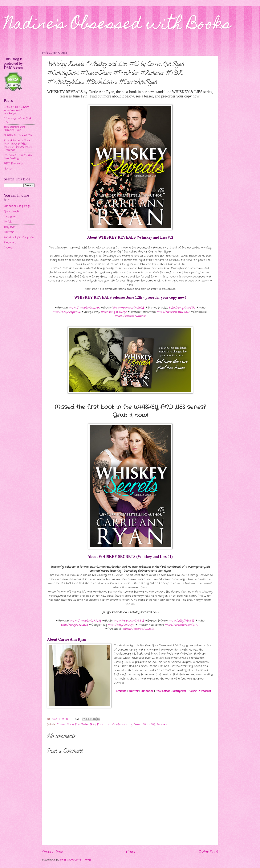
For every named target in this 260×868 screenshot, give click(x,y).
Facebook (147, 691)
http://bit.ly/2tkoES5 (182, 621)
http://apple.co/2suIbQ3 (128, 308)
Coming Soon (65, 724)
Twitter (134, 691)
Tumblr (192, 691)
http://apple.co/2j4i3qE (129, 621)
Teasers (162, 724)
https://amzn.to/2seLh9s (84, 308)
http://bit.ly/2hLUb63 (75, 625)
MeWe (8, 248)
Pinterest (205, 691)
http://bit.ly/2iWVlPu (182, 308)
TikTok (8, 222)
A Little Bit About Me (18, 135)
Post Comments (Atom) (75, 860)
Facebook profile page (19, 237)
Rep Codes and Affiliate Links (14, 129)
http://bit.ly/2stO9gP (121, 625)
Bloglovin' (10, 227)
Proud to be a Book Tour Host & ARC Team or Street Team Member (18, 145)
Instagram (179, 691)
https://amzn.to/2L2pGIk (139, 629)
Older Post (208, 852)
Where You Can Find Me (17, 120)
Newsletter (163, 691)
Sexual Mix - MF (145, 724)
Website (121, 691)
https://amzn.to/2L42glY (85, 621)
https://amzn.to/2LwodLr (173, 312)
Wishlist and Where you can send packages (16, 110)
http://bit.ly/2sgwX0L (67, 312)
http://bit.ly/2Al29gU (114, 312)
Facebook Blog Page (17, 206)
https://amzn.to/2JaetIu (130, 316)
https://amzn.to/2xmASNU (181, 625)
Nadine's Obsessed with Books (118, 25)
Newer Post (53, 852)
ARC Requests (13, 164)
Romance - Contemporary (115, 724)
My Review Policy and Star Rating (19, 157)
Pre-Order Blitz (85, 724)
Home (131, 852)
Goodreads (12, 211)
